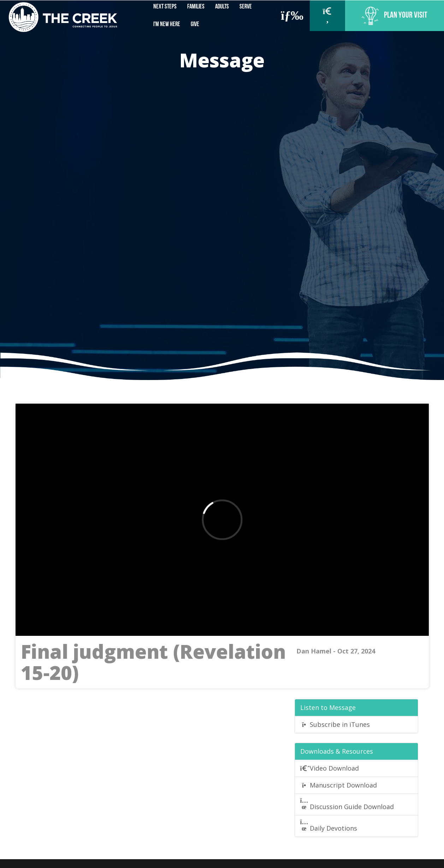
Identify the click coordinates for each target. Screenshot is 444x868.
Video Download (330, 768)
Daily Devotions (329, 826)
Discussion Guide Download (347, 804)
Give (195, 25)
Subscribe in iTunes (335, 724)
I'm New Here (167, 25)
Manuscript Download (339, 785)
